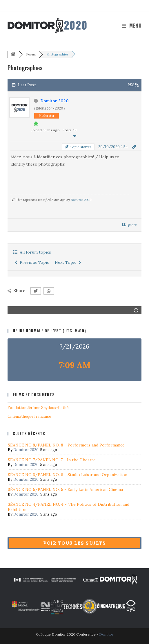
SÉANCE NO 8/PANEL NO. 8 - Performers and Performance (66, 445)
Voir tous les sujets (74, 543)
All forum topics (32, 252)
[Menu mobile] (132, 25)
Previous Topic (32, 262)
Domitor (106, 634)
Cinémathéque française (29, 416)
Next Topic (68, 262)
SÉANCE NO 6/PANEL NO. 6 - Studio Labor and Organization (68, 475)
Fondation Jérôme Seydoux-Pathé (38, 408)
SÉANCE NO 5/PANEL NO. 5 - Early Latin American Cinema (65, 489)
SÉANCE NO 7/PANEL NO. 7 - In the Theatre (52, 460)
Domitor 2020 (54, 101)
